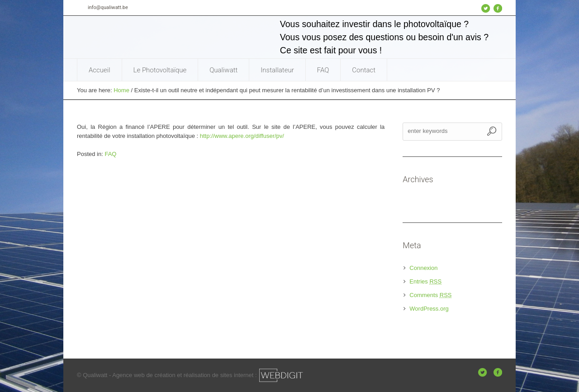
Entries (425, 281)
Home (121, 90)
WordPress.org (429, 309)
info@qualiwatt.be (108, 7)
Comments (430, 295)
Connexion (423, 268)
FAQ (110, 154)
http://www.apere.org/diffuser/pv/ (242, 136)
